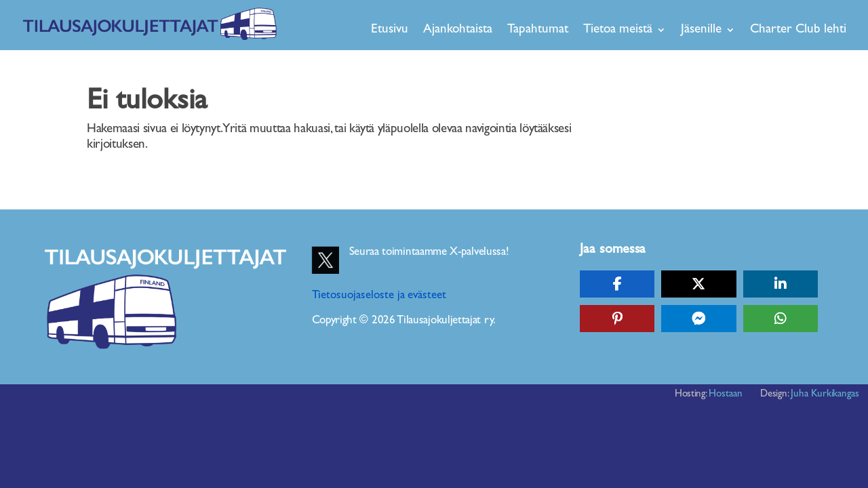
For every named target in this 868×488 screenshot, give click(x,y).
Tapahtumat (538, 29)
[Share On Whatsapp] (781, 319)
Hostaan (726, 394)
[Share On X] (698, 284)
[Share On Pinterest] (617, 319)
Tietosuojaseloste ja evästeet (379, 296)
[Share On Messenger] (698, 319)
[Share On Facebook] (617, 284)
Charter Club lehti (798, 29)
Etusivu (390, 29)
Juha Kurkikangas (825, 394)
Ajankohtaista (458, 29)
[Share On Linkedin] (781, 284)
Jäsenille (701, 29)
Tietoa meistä (618, 29)
